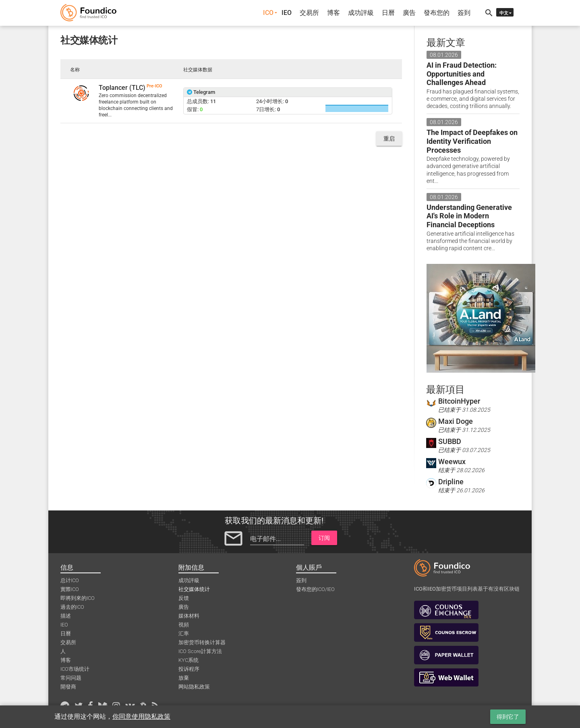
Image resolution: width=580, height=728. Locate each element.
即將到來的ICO (78, 598)
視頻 (184, 625)
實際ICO (70, 589)
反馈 (184, 598)
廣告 (409, 13)
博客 (333, 13)
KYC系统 (188, 660)
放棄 (184, 678)
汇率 (184, 634)
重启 (389, 139)
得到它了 (508, 717)
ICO (268, 13)
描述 (66, 616)
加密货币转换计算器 (202, 642)
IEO (287, 13)
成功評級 (361, 13)
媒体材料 (189, 616)
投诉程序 (189, 669)
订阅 (324, 538)
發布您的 (437, 13)
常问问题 (71, 678)
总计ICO (70, 580)
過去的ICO (72, 607)
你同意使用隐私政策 (141, 717)
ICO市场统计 (75, 669)
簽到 (464, 13)
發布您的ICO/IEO (315, 589)
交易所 (309, 13)
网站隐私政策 (194, 687)
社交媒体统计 (194, 589)
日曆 (388, 13)
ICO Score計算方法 (200, 651)
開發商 (68, 687)
